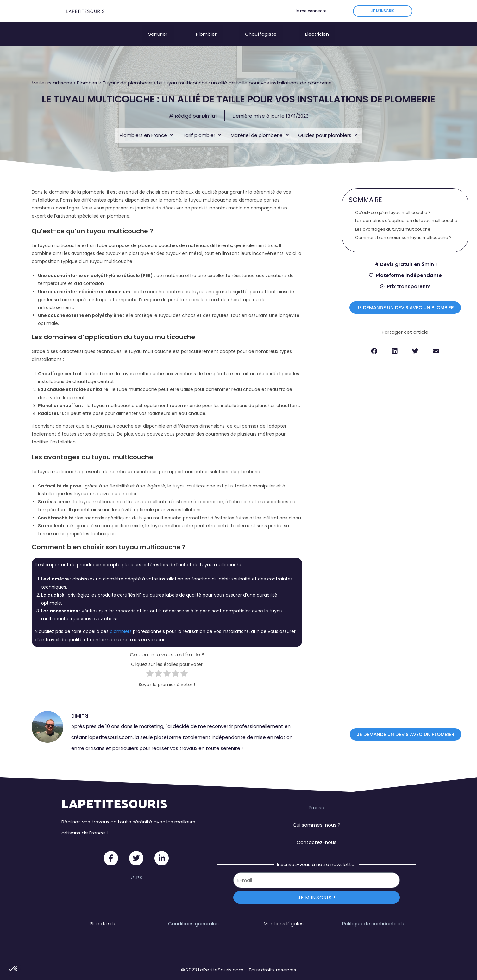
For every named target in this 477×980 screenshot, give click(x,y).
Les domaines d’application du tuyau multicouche (406, 215)
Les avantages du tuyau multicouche (393, 223)
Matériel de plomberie (260, 129)
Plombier (206, 31)
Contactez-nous (317, 836)
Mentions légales (284, 917)
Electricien (317, 31)
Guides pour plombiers (328, 129)
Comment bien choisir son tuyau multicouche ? (403, 231)
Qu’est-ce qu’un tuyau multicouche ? (393, 206)
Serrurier (158, 31)
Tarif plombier (202, 129)
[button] (374, 345)
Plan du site (103, 917)
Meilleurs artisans (52, 74)
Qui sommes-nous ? (317, 819)
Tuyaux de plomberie (127, 74)
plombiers (121, 625)
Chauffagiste (261, 31)
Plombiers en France (146, 129)
